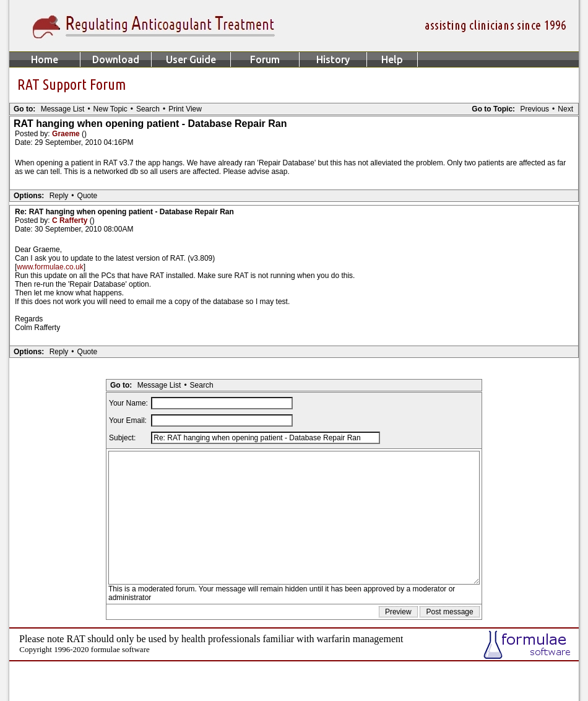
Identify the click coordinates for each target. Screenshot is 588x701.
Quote (88, 196)
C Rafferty (71, 220)
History (333, 59)
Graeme (67, 134)
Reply (59, 196)
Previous (534, 109)
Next (565, 109)
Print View (185, 109)
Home (45, 59)
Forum (265, 59)
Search (148, 109)
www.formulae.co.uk (50, 267)
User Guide (191, 59)
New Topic (110, 109)
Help (392, 59)
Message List (63, 109)
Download (116, 59)
